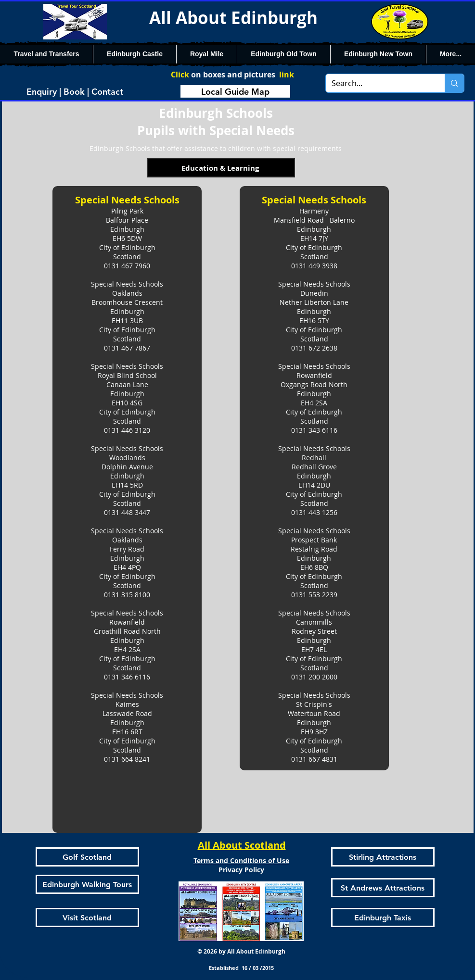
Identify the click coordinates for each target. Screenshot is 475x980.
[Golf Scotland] (87, 857)
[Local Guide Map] (235, 91)
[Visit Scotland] (87, 917)
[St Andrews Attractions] (383, 888)
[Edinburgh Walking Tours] (87, 884)
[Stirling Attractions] (383, 857)
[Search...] (378, 83)
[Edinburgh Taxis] (383, 917)
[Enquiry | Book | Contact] (75, 91)
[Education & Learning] (221, 168)
